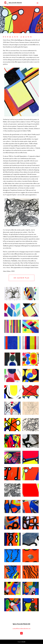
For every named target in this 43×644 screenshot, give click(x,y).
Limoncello (23, 642)
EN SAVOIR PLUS (22, 278)
